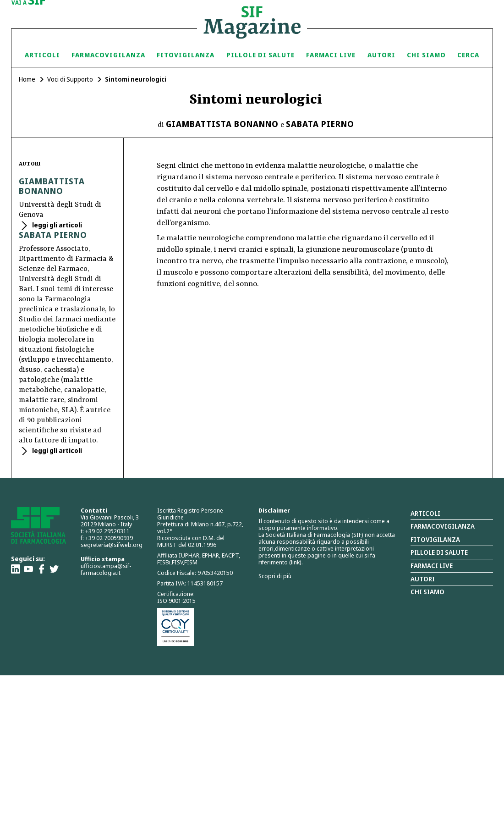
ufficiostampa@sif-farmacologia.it (106, 569)
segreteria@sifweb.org (112, 545)
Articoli (42, 55)
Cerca (468, 55)
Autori (381, 55)
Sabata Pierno (320, 124)
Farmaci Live (331, 55)
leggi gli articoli (56, 225)
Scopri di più (275, 576)
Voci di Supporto (70, 79)
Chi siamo (426, 55)
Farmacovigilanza (108, 55)
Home (27, 79)
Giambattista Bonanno (222, 124)
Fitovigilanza (186, 55)
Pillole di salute (439, 552)
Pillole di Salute (260, 55)
